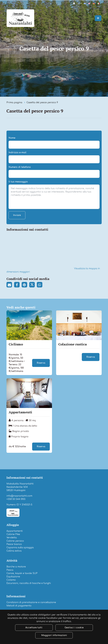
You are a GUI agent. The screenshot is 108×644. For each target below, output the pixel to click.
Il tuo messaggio (18, 182)
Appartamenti (15, 531)
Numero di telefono (20, 167)
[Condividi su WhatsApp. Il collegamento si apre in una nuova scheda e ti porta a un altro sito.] (40, 285)
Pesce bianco (14, 544)
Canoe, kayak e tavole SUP (22, 573)
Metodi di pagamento (19, 606)
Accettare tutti (34, 628)
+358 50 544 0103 (16, 499)
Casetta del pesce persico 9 (42, 103)
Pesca (10, 570)
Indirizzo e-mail (17, 153)
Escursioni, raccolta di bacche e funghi (29, 583)
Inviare (17, 215)
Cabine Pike (13, 534)
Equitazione (13, 577)
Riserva (41, 363)
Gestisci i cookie (74, 628)
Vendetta (12, 538)
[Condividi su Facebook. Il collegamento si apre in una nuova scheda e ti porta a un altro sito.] (18, 285)
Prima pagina (15, 103)
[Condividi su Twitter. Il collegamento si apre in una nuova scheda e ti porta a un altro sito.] (33, 285)
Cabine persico (15, 541)
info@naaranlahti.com (19, 496)
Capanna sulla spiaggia (20, 548)
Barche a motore (16, 567)
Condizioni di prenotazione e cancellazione (31, 602)
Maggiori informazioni (54, 635)
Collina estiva (14, 551)
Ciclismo (11, 580)
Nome (12, 138)
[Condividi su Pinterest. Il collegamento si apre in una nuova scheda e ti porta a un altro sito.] (25, 285)
